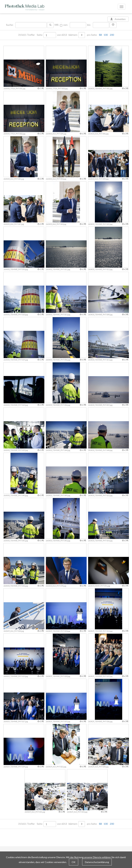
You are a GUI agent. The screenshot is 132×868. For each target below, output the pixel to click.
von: (66, 25)
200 (112, 35)
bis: (89, 25)
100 (106, 35)
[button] (113, 25)
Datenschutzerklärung (97, 862)
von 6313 (62, 35)
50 (100, 35)
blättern (73, 35)
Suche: (10, 25)
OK (74, 862)
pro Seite (100, 35)
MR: (57, 25)
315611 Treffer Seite (31, 35)
